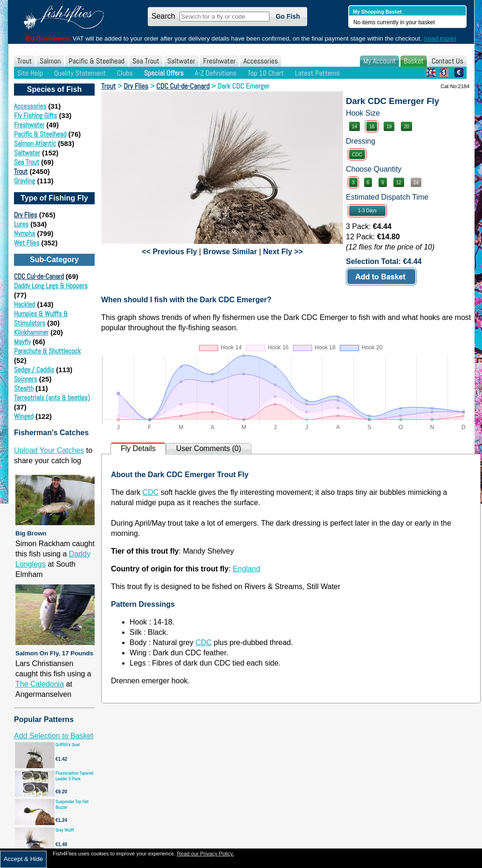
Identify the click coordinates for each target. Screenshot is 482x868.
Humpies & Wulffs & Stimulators (41, 318)
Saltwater (181, 61)
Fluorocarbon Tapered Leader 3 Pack (74, 776)
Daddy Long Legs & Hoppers (51, 286)
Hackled (24, 304)
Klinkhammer (31, 332)
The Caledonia (40, 684)
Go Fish (288, 16)
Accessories (261, 61)
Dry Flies (26, 215)
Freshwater (220, 61)
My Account (379, 61)
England (246, 569)
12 (399, 183)
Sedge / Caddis (34, 370)
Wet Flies (27, 243)
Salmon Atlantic (35, 143)
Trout (24, 61)
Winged (24, 416)
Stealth (24, 388)
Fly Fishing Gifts (35, 115)
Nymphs (24, 233)
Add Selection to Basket (54, 736)
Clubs (125, 73)
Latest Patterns (317, 73)
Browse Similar (230, 252)
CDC (357, 155)
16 (372, 127)
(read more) (440, 38)
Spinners (26, 379)
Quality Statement (80, 73)
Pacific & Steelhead (96, 61)
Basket (414, 61)
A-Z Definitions (216, 73)
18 (389, 127)
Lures (21, 224)
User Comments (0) (209, 448)
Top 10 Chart (266, 73)
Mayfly (22, 342)
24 (416, 183)
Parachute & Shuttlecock (47, 351)
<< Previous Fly (169, 252)
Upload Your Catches (49, 450)
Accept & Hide (23, 859)
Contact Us (448, 61)
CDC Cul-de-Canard (39, 276)
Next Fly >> (283, 252)
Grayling (24, 181)
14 (355, 127)
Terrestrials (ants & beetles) (52, 398)
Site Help (30, 73)
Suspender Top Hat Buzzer (72, 804)
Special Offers (164, 73)
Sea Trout (146, 61)
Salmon (50, 61)
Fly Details (138, 448)
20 (406, 127)
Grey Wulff (65, 830)
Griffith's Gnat (68, 745)
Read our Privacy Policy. (205, 854)
